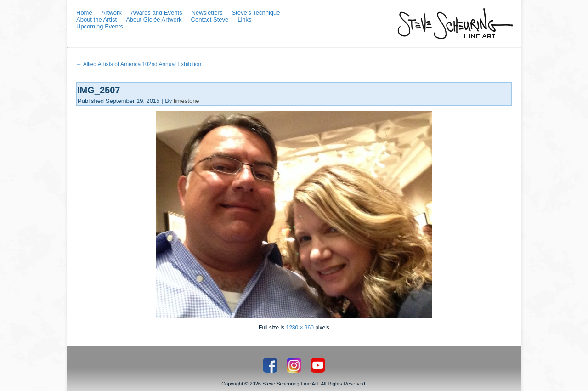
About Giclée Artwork (154, 20)
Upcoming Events (100, 26)
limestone (187, 101)
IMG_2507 (99, 90)
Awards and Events (157, 13)
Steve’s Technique (256, 13)
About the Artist (96, 20)
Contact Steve (210, 20)
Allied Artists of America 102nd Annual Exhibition (139, 64)
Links (244, 20)
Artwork (112, 13)
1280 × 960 (300, 328)
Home (84, 13)
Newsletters (207, 13)
